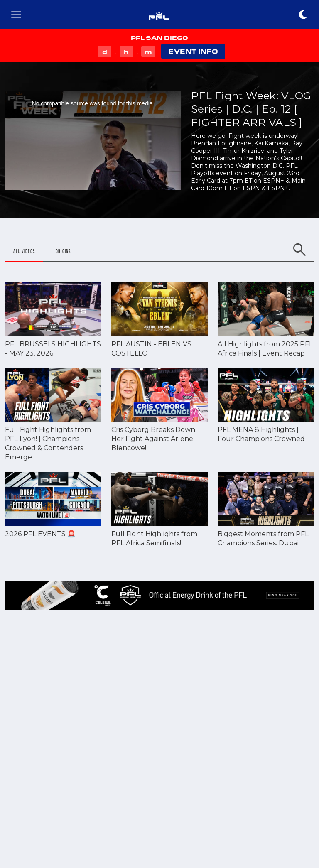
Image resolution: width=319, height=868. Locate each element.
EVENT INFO (193, 51)
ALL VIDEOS (24, 251)
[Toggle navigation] (16, 15)
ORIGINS (63, 251)
